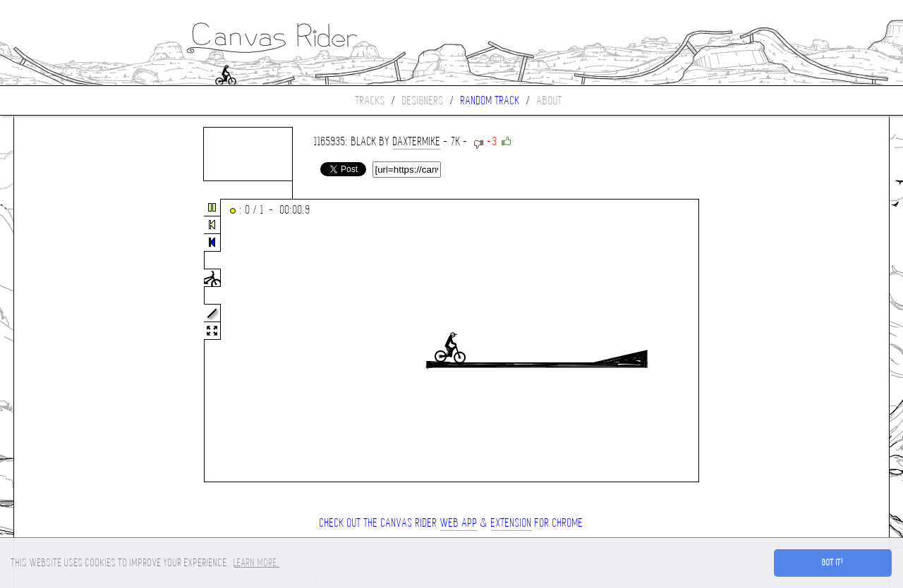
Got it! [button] (833, 563)
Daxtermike (417, 141)
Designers (423, 100)
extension (511, 523)
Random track (490, 100)
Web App (459, 523)
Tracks (370, 100)
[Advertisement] (73, 341)
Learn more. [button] (256, 563)
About (550, 100)
